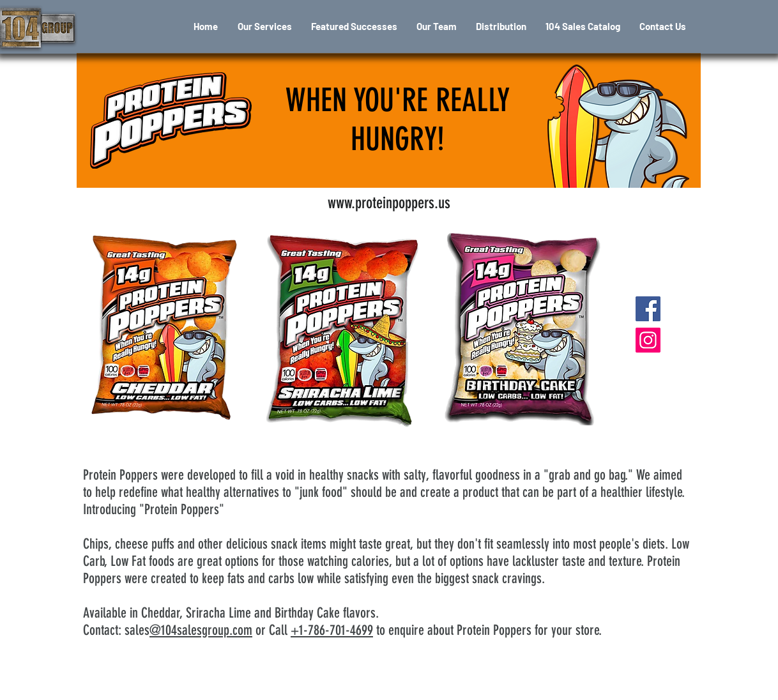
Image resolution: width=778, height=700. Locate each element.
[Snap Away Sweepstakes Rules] (520, 687)
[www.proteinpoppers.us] (389, 202)
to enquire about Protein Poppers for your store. (487, 630)
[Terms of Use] (267, 687)
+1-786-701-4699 (332, 630)
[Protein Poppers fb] (648, 309)
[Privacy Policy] (383, 687)
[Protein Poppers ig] (648, 340)
